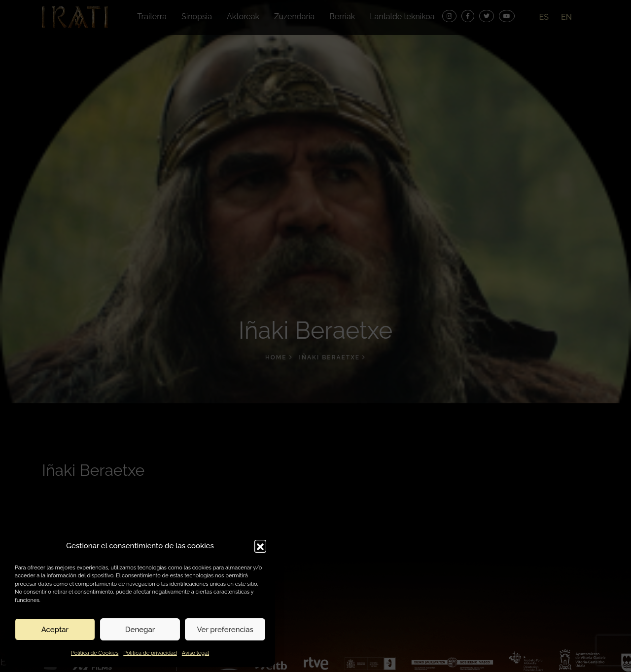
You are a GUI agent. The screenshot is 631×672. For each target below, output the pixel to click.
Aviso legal (195, 653)
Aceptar (55, 630)
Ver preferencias (225, 630)
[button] (260, 546)
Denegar (140, 630)
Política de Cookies (95, 653)
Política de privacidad (150, 653)
